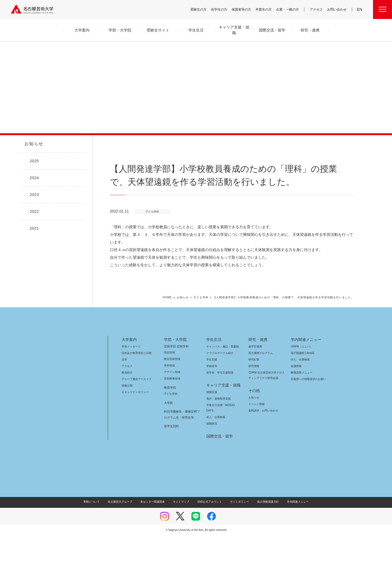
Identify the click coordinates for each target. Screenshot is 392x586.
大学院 (168, 453)
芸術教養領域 (172, 429)
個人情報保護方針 (264, 552)
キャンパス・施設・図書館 (220, 397)
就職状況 (212, 474)
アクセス (318, 9)
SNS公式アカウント (209, 552)
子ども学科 (211, 348)
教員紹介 (127, 423)
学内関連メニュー (305, 390)
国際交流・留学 (219, 487)
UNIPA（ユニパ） (300, 397)
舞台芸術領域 (172, 409)
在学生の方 (223, 9)
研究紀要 (254, 410)
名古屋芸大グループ (124, 552)
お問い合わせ (338, 9)
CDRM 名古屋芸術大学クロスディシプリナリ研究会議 (267, 426)
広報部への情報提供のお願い (308, 430)
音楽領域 (169, 403)
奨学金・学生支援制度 (219, 423)
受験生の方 (202, 9)
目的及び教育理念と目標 (136, 403)
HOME (178, 348)
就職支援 (212, 443)
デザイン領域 (172, 422)
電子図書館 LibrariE (303, 403)
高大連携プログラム (260, 403)
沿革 (124, 410)
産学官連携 (255, 397)
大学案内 (129, 390)
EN (360, 9)
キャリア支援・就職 (221, 436)
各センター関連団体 (155, 552)
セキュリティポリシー (134, 443)
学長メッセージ (131, 397)
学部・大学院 (174, 390)
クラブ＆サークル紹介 (219, 403)
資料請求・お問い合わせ (263, 461)
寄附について (96, 552)
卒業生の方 (267, 9)
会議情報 (296, 416)
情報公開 (127, 436)
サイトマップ (182, 552)
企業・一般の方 (290, 9)
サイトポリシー (237, 552)
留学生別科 (171, 477)
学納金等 (212, 416)
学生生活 (214, 390)
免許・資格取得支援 (218, 449)
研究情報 (254, 416)
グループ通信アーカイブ (135, 430)
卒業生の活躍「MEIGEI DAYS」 (224, 456)
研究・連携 (257, 390)
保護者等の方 (245, 9)
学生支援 (212, 410)
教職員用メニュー (301, 423)
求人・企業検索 (215, 468)
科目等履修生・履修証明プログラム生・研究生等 (181, 465)
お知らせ (33, 144)
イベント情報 (256, 454)
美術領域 (169, 416)
